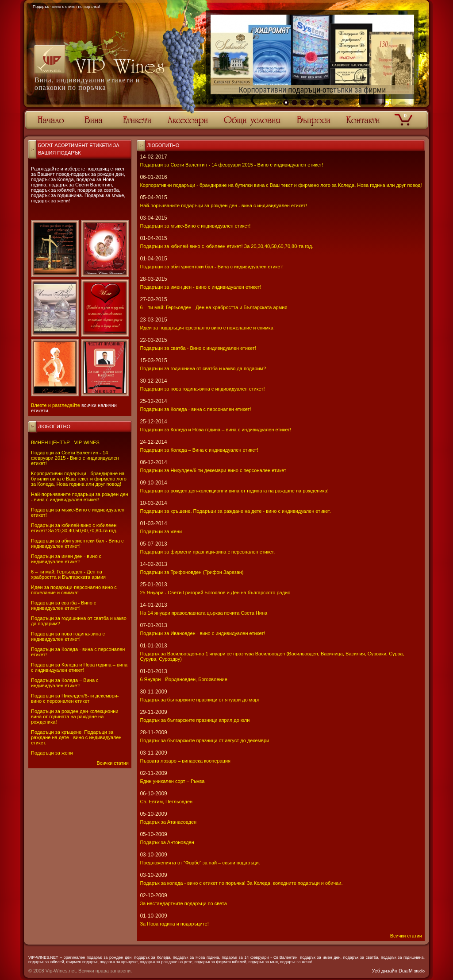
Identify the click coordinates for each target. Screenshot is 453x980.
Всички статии (113, 763)
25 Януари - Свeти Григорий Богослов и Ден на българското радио (215, 593)
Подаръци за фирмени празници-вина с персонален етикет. (207, 552)
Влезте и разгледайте (56, 405)
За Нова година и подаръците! (174, 924)
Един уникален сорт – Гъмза (172, 781)
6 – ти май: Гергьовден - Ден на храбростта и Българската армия (68, 574)
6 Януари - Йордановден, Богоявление (183, 679)
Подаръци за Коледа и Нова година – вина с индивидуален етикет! (79, 667)
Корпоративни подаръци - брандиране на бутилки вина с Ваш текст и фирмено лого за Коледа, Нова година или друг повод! (79, 479)
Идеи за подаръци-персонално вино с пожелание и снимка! (74, 590)
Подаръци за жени (52, 753)
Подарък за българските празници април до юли (195, 720)
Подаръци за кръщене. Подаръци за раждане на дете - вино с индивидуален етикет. (76, 737)
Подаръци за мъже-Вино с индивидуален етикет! (195, 226)
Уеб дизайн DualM (398, 971)
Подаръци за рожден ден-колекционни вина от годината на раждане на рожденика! (75, 717)
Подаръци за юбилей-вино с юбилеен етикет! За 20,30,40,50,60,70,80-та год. (74, 528)
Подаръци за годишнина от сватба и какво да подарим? (203, 368)
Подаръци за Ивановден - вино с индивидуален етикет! (202, 633)
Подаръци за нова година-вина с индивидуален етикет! (68, 636)
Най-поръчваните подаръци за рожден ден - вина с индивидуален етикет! (80, 497)
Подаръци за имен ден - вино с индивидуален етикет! (66, 559)
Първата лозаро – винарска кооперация (185, 761)
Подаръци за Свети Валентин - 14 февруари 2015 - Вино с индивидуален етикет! (75, 458)
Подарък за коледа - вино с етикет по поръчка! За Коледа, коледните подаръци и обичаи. (241, 883)
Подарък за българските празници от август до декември (204, 740)
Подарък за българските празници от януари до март (200, 700)
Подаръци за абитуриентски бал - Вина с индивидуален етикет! (77, 543)
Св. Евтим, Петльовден (166, 802)
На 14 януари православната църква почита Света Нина (203, 613)
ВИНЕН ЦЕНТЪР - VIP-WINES (65, 442)
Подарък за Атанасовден (168, 822)
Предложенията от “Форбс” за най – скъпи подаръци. (200, 863)
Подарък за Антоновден (167, 842)
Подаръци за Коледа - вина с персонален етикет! (195, 409)
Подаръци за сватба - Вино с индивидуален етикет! (63, 605)
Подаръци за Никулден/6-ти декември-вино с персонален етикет (75, 698)
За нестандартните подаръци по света (183, 903)
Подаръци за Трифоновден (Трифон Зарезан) (192, 572)
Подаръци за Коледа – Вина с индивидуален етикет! (65, 683)
